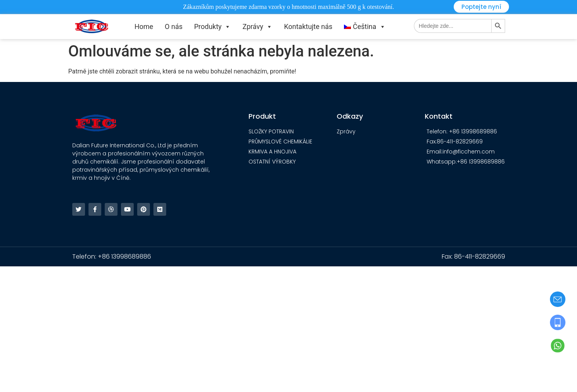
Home (144, 26)
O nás (174, 26)
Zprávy (257, 27)
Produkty (212, 27)
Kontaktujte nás (308, 26)
